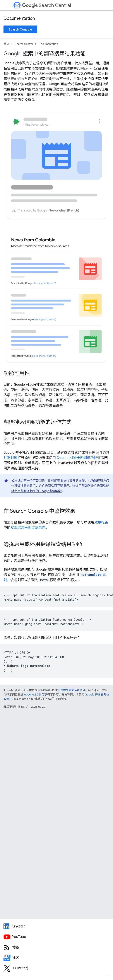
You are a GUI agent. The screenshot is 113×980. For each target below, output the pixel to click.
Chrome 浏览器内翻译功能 (77, 458)
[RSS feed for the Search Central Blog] (56, 947)
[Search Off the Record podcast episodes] (56, 958)
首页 (6, 44)
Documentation (19, 18)
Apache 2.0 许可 (34, 695)
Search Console (20, 29)
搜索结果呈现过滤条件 (28, 527)
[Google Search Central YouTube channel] (56, 937)
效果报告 (101, 522)
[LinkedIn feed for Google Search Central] (56, 926)
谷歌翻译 (10, 458)
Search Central (46, 5)
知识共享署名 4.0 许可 (71, 690)
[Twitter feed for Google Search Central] (56, 968)
